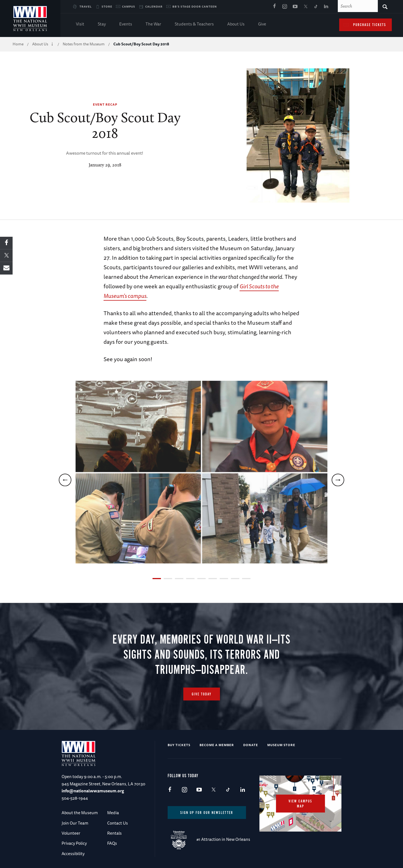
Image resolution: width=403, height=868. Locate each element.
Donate (251, 745)
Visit (80, 25)
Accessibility (73, 854)
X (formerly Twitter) (305, 7)
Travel (86, 6)
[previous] (65, 480)
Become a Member (217, 745)
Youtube (295, 7)
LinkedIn (326, 7)
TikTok (316, 7)
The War (153, 25)
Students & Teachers (194, 25)
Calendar (154, 6)
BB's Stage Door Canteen (195, 6)
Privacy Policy (74, 843)
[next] (338, 480)
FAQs (112, 843)
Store (107, 6)
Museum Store (281, 745)
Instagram (285, 7)
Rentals (114, 833)
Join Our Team (75, 823)
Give (262, 25)
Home (18, 44)
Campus (129, 6)
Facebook (274, 7)
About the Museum (80, 813)
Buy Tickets (179, 745)
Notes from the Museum (84, 44)
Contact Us (118, 823)
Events (126, 25)
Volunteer (71, 833)
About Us (236, 25)
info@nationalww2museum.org (93, 791)
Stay (102, 25)
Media (113, 813)
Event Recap (105, 104)
